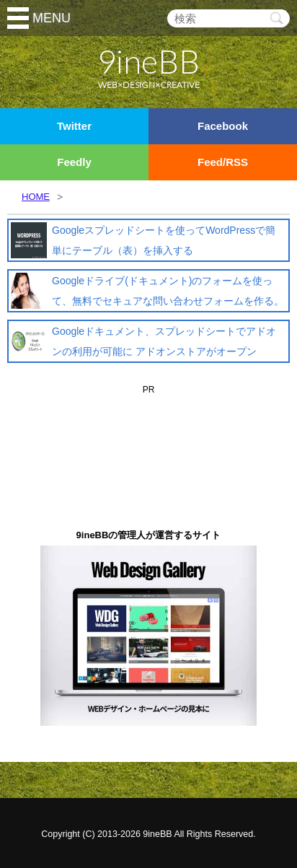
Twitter (74, 126)
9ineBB (157, 834)
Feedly (74, 162)
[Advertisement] (148, 421)
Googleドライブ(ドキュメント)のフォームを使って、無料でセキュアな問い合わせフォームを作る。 (168, 291)
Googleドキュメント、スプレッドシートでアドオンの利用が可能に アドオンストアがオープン (164, 341)
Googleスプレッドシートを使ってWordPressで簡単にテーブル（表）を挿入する (164, 240)
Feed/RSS (223, 162)
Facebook (223, 126)
